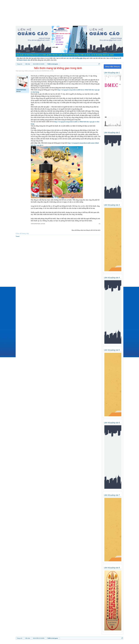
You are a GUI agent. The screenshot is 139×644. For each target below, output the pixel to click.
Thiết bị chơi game (29, 71)
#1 (100, 224)
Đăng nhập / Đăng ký (112, 66)
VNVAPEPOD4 (45, 71)
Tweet (18, 236)
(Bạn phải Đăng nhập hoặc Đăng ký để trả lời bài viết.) (86, 230)
